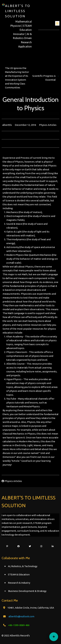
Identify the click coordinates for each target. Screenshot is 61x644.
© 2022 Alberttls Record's (16, 636)
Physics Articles (48, 125)
